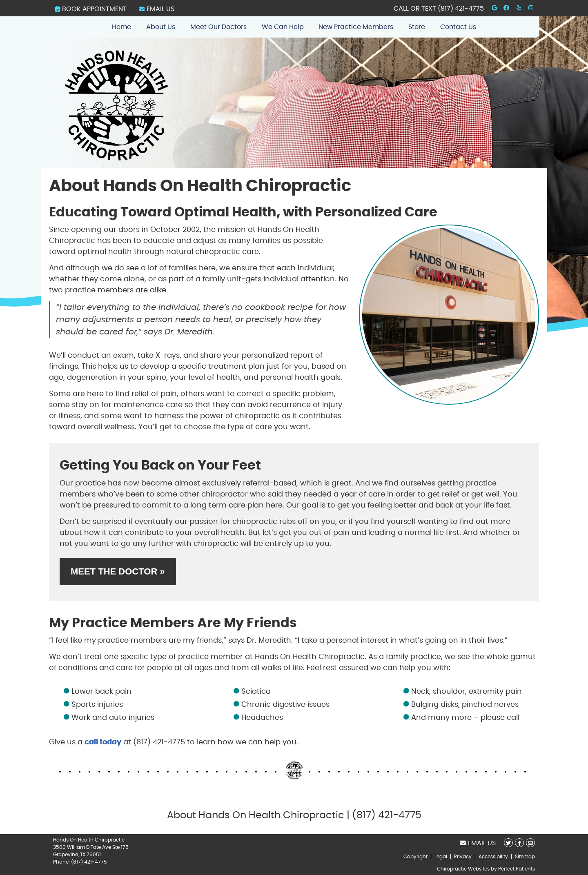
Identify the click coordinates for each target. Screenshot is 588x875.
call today (103, 742)
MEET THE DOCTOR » (118, 571)
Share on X (508, 843)
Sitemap (525, 857)
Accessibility (493, 857)
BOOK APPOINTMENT (91, 9)
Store (417, 27)
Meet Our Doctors (218, 27)
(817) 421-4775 (461, 9)
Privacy (463, 857)
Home (121, 27)
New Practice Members (356, 27)
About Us (161, 27)
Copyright (415, 857)
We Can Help (283, 27)
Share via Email (530, 843)
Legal (441, 857)
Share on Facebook (519, 843)
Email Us (157, 9)
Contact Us (458, 27)
